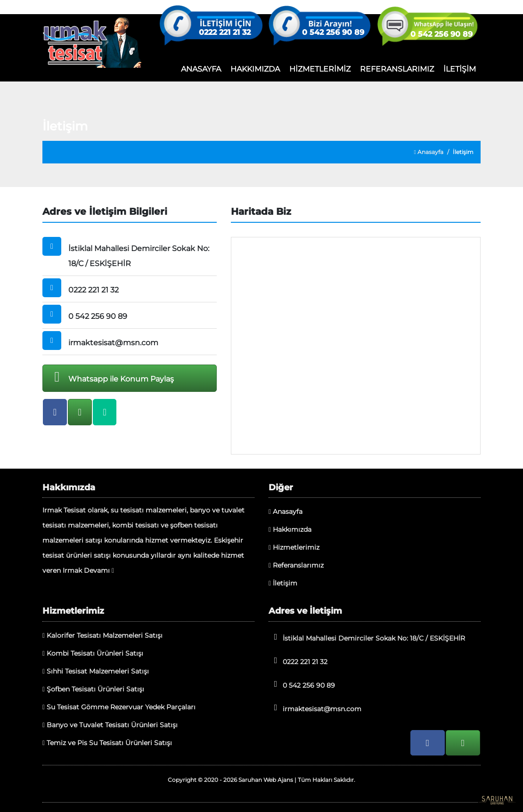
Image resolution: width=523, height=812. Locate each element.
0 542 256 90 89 (333, 32)
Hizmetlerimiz (294, 547)
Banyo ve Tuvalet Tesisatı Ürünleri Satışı (110, 725)
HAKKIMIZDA (255, 69)
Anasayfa (429, 152)
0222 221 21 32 (225, 32)
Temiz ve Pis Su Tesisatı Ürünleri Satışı (107, 743)
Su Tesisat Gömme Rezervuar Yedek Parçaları (119, 707)
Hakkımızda (290, 529)
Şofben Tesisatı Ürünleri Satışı (93, 689)
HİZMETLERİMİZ (320, 69)
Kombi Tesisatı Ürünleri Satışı (93, 653)
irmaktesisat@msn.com (315, 708)
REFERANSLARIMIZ (397, 69)
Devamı (99, 570)
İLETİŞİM (460, 69)
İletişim (283, 583)
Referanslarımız (296, 565)
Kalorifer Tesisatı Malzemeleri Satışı (102, 635)
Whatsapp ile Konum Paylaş (111, 377)
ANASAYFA (201, 69)
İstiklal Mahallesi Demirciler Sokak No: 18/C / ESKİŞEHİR (367, 637)
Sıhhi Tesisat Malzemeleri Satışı (96, 671)
